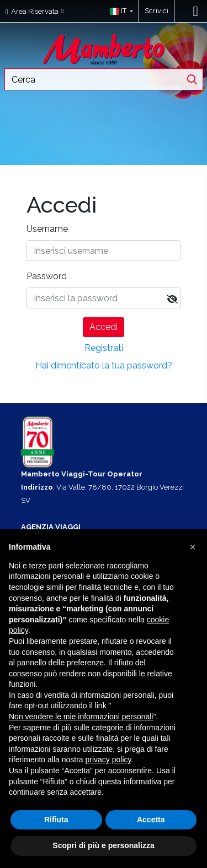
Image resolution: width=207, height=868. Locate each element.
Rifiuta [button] (56, 820)
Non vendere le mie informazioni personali (81, 717)
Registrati (104, 348)
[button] (119, 11)
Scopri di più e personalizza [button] (103, 845)
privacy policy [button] (108, 759)
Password (47, 276)
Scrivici (156, 11)
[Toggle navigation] (196, 11)
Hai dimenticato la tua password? (104, 365)
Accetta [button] (151, 820)
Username (47, 229)
